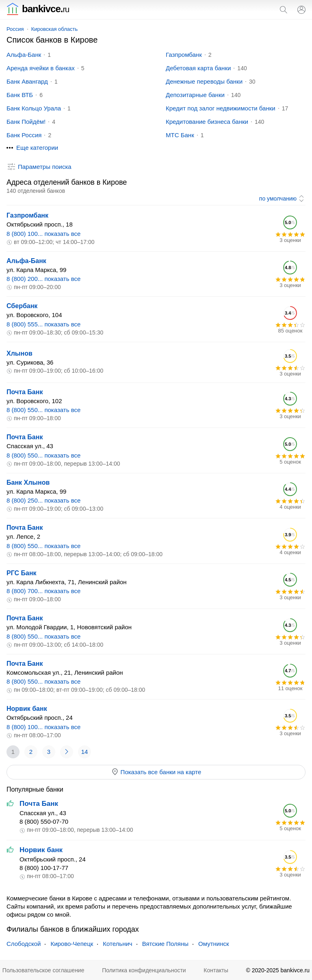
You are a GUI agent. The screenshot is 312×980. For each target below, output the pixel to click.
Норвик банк (27, 709)
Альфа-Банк (24, 55)
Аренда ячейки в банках (41, 68)
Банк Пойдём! (26, 122)
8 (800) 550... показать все (43, 410)
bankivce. (38, 9)
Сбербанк (22, 306)
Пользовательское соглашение (43, 970)
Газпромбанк (184, 55)
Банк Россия (24, 135)
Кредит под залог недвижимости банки (221, 108)
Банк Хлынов (28, 482)
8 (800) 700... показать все (43, 591)
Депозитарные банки (195, 95)
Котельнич (117, 944)
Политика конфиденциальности (144, 970)
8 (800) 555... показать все (43, 324)
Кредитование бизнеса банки (207, 122)
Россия (15, 29)
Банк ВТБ (20, 95)
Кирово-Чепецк (72, 944)
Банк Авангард (27, 81)
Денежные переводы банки (204, 81)
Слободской (24, 944)
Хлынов (19, 353)
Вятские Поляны (165, 944)
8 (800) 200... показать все (43, 279)
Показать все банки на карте (156, 772)
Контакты (216, 970)
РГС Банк (22, 573)
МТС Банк (180, 135)
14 (85, 752)
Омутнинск (214, 944)
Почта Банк (25, 392)
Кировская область (55, 29)
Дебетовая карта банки (198, 68)
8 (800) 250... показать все (43, 500)
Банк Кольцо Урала (34, 108)
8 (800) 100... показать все (43, 234)
